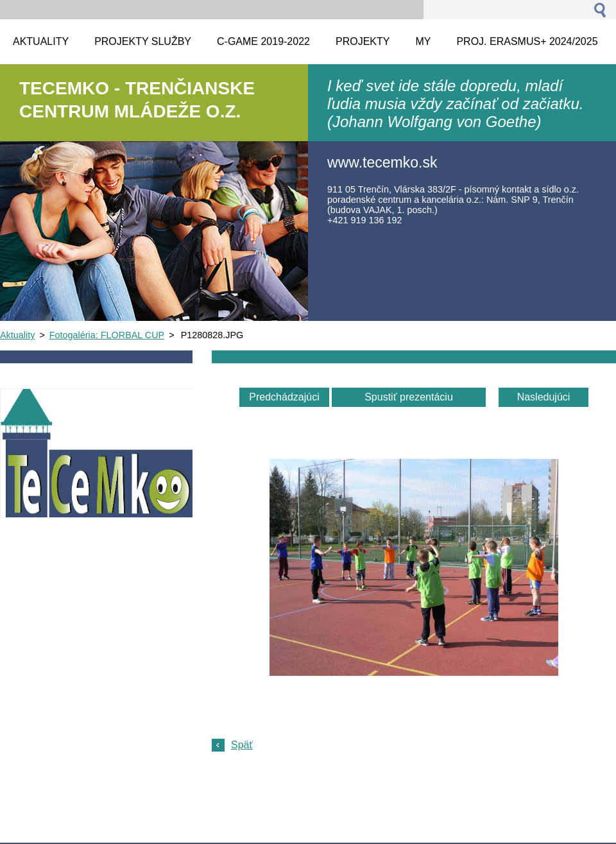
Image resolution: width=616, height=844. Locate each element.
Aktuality (17, 335)
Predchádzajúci (284, 397)
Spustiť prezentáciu (409, 397)
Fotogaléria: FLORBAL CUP (107, 335)
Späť (242, 745)
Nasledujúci (544, 397)
